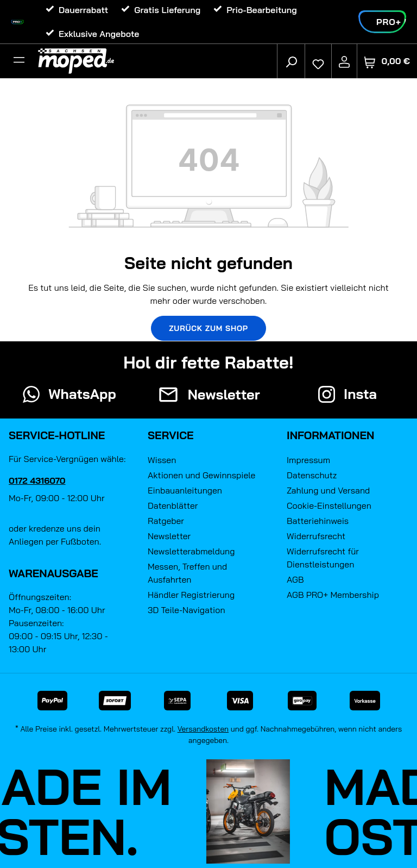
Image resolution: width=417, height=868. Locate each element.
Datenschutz (312, 475)
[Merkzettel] (318, 61)
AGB (295, 579)
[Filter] (19, 61)
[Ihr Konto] (344, 61)
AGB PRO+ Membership (333, 595)
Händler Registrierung (191, 595)
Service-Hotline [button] (57, 435)
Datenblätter (173, 505)
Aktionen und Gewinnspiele (201, 475)
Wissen (162, 460)
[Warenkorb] (387, 61)
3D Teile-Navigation (187, 610)
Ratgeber (166, 521)
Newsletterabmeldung (191, 551)
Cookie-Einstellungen (329, 505)
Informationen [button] (330, 435)
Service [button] (171, 435)
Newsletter (169, 536)
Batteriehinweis (318, 521)
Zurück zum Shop (208, 328)
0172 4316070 (37, 480)
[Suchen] (291, 61)
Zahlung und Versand (328, 490)
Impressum (308, 460)
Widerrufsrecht (316, 536)
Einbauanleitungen (185, 490)
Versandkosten (203, 729)
